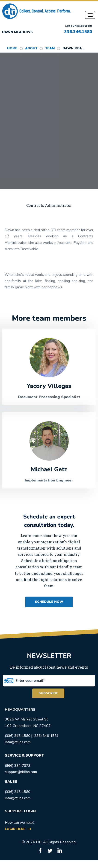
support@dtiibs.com (21, 772)
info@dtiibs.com (18, 742)
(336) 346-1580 (18, 736)
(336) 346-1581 (46, 736)
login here (15, 829)
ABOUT (31, 48)
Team (50, 48)
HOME (12, 48)
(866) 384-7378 (18, 766)
